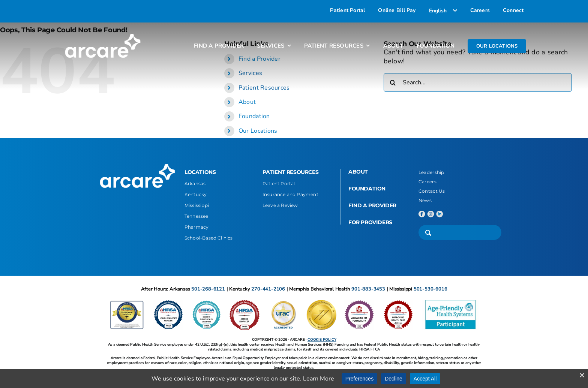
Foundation (254, 116)
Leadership (431, 172)
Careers (427, 182)
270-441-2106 (268, 289)
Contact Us (432, 191)
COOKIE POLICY (322, 340)
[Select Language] (443, 10)
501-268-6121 (208, 289)
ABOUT (358, 172)
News (425, 200)
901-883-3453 (368, 289)
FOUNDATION (367, 189)
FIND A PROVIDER (372, 205)
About (247, 102)
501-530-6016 (430, 289)
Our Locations (258, 131)
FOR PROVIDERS (370, 222)
